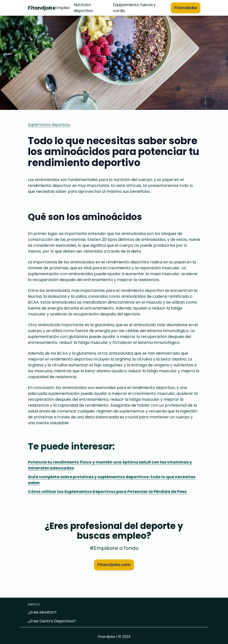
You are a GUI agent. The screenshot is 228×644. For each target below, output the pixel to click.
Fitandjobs (42, 8)
